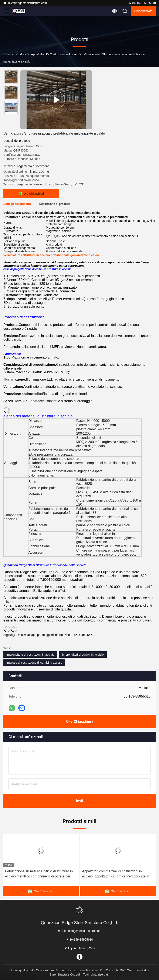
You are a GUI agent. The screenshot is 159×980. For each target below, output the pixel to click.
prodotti (21, 54)
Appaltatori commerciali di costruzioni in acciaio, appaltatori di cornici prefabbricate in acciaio (116, 874)
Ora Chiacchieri (80, 721)
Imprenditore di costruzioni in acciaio (30, 655)
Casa (7, 54)
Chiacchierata (143, 11)
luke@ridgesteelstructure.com (25, 3)
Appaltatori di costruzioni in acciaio (55, 54)
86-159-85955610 (142, 3)
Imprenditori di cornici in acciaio (83, 655)
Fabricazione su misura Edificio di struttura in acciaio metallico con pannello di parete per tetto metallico (39, 874)
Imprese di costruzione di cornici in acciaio (34, 663)
